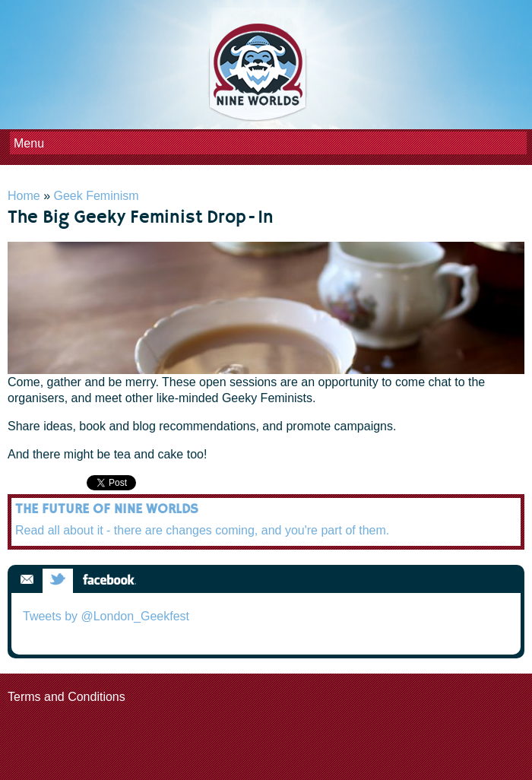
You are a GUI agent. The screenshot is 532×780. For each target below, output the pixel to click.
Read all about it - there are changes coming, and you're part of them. (202, 530)
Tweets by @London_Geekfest (106, 616)
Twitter (58, 580)
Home (24, 196)
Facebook (109, 580)
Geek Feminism (96, 196)
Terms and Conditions (66, 697)
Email (27, 580)
